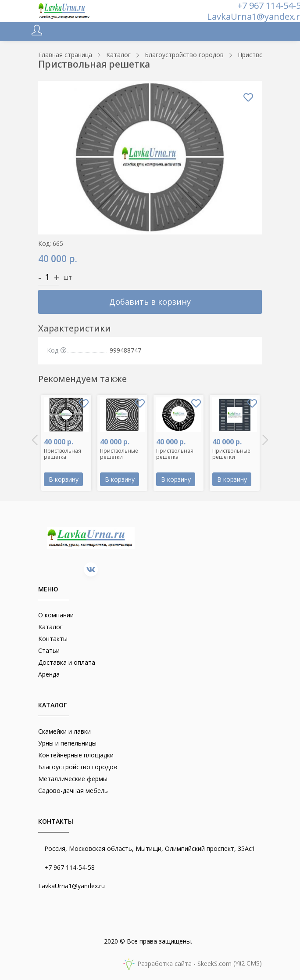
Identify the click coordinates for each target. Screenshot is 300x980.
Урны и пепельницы (67, 743)
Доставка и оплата (67, 662)
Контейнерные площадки (76, 755)
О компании (56, 615)
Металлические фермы (73, 779)
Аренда (49, 674)
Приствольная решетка (62, 454)
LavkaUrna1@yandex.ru (71, 886)
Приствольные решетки (119, 454)
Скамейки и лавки (64, 731)
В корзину (64, 479)
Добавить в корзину (150, 302)
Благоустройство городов (78, 767)
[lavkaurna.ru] (64, 11)
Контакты (53, 639)
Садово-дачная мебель (73, 791)
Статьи (49, 650)
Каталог (50, 627)
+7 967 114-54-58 (70, 867)
